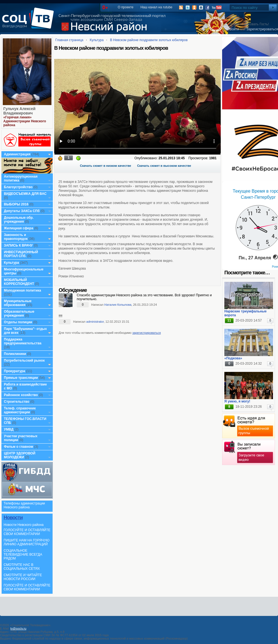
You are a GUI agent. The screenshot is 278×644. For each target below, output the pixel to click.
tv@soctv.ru (18, 628)
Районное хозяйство (21, 395)
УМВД (9, 429)
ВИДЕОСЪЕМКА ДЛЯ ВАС (25, 194)
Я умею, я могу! (237, 401)
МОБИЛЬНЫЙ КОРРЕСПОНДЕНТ (19, 282)
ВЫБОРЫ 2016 (16, 204)
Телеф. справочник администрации (20, 410)
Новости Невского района (24, 525)
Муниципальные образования (18, 303)
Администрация (17, 154)
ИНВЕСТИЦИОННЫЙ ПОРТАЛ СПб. (21, 254)
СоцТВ (29, 22)
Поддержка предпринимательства (23, 341)
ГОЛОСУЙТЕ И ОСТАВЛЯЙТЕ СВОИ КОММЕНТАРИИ (27, 532)
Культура (11, 263)
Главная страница (69, 40)
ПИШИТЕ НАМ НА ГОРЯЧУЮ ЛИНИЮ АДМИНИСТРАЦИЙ (27, 542)
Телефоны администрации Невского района (24, 505)
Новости (13, 518)
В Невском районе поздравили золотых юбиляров (149, 40)
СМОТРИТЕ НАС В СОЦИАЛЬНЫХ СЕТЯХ (22, 567)
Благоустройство (19, 187)
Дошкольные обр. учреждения (19, 220)
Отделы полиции (18, 322)
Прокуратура (15, 371)
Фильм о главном (18, 447)
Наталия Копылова (118, 305)
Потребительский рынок (24, 360)
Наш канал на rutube (156, 7)
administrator (95, 322)
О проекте (126, 7)
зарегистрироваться (147, 333)
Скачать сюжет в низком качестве (106, 166)
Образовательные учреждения (19, 314)
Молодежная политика (23, 290)
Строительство (17, 402)
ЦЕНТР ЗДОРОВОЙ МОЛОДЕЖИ (20, 455)
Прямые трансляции (21, 378)
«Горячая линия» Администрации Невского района (25, 121)
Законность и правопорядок (16, 237)
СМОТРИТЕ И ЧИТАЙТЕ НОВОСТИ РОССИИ (23, 577)
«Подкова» (233, 358)
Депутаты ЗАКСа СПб (22, 211)
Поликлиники (15, 354)
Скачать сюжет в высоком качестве (164, 166)
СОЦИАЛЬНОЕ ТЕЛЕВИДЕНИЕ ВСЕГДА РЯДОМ (23, 555)
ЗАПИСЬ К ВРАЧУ (18, 245)
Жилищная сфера (18, 228)
